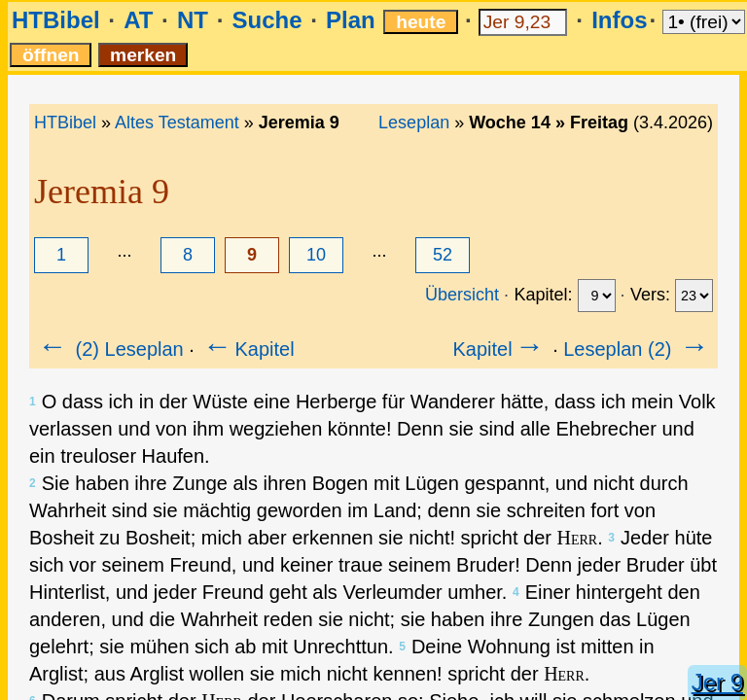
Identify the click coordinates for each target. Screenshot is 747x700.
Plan (351, 20)
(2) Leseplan (109, 349)
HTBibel (56, 20)
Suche (267, 20)
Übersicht (462, 295)
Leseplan (414, 122)
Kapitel (247, 349)
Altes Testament (177, 122)
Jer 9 (717, 682)
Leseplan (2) (638, 349)
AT (138, 20)
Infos (619, 20)
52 (443, 255)
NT (193, 20)
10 (316, 255)
